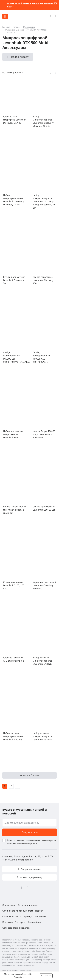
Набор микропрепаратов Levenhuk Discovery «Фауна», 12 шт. (43, 121)
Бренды (28, 916)
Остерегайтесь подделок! (16, 928)
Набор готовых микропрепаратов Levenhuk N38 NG (43, 736)
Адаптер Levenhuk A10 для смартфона (14, 659)
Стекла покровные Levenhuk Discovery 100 (43, 280)
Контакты (8, 922)
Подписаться (30, 832)
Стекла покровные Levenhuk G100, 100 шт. (14, 585)
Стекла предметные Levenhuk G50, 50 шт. (44, 508)
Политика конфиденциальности (17, 971)
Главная (6, 27)
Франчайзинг (35, 922)
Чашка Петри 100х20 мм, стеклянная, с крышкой (44, 434)
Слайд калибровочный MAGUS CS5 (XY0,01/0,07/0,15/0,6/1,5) (15, 357)
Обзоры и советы (12, 916)
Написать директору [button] (31, 877)
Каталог (17, 27)
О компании (9, 905)
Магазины (40, 916)
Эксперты (20, 922)
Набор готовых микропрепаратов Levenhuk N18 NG (43, 661)
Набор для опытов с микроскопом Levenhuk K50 (14, 434)
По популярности (12, 72)
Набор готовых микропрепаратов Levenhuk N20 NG (13, 736)
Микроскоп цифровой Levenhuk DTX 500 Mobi (26, 30)
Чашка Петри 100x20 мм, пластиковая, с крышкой (14, 510)
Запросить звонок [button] (31, 869)
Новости (40, 911)
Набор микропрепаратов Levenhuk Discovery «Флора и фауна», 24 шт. (44, 201)
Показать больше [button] (30, 775)
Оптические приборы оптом (18, 911)
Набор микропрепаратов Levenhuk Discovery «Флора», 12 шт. (14, 200)
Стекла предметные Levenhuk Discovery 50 (14, 280)
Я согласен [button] (46, 975)
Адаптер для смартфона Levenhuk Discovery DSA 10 (15, 120)
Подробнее (19, 977)
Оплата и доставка (28, 905)
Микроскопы (29, 27)
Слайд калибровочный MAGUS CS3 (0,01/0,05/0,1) (41, 357)
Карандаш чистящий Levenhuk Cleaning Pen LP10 (44, 585)
